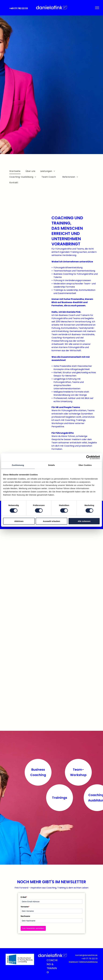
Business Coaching (38, 772)
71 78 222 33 (92, 959)
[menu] (97, 8)
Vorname (25, 907)
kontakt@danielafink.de (87, 955)
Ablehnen (19, 521)
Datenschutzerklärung (88, 962)
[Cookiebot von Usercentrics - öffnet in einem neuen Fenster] (88, 457)
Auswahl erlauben (51, 521)
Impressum (73, 962)
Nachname (25, 916)
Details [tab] (51, 465)
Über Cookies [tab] (85, 465)
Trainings (60, 798)
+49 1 (84, 959)
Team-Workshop (78, 772)
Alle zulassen (84, 521)
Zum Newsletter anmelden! (33, 928)
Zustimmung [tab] (18, 465)
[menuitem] (15, 171)
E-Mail (24, 897)
